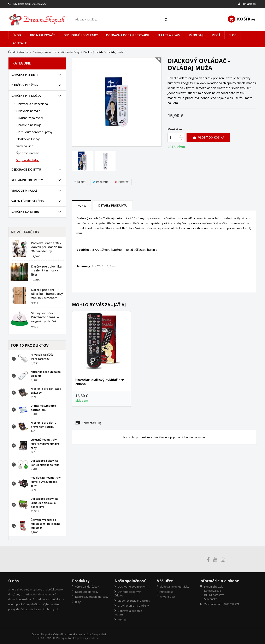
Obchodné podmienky (81, 35)
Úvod (17, 35)
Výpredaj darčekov (87, 587)
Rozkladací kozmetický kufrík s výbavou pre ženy (46, 482)
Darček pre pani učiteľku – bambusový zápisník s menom (47, 294)
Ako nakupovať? (42, 35)
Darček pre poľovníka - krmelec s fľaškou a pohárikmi (45, 503)
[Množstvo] (173, 137)
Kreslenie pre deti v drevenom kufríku (43, 425)
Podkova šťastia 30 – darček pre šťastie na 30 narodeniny (47, 247)
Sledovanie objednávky (174, 587)
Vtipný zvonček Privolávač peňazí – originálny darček (45, 317)
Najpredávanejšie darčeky (91, 597)
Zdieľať (80, 182)
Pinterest (122, 182)
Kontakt (20, 43)
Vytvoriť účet (167, 597)
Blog (233, 35)
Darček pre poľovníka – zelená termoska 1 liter (46, 271)
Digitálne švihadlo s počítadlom (44, 408)
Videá (216, 35)
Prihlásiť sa (166, 592)
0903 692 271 (40, 4)
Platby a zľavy (169, 35)
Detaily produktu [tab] (113, 205)
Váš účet (165, 581)
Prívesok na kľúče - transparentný (43, 357)
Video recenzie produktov (134, 601)
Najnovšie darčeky (86, 592)
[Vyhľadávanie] (122, 19)
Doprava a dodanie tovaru (128, 35)
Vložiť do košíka (208, 137)
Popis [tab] (82, 206)
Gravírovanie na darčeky (133, 606)
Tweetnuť (100, 182)
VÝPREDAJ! (196, 35)
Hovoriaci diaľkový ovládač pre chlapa (100, 382)
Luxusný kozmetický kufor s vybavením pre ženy (45, 444)
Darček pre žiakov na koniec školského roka (45, 463)
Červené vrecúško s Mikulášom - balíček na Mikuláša (46, 524)
